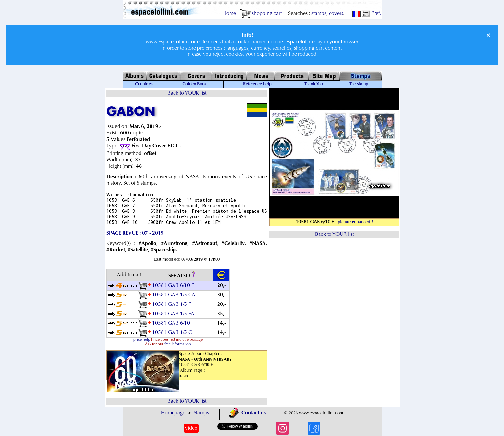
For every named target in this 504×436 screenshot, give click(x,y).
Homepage (173, 413)
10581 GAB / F (173, 286)
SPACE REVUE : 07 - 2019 (135, 233)
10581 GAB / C (172, 333)
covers (336, 14)
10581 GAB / (172, 323)
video (191, 428)
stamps (319, 14)
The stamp (359, 84)
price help (142, 340)
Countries (144, 84)
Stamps (201, 413)
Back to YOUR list (187, 93)
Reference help (257, 84)
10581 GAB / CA (174, 295)
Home (229, 14)
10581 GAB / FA (173, 314)
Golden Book (194, 84)
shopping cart (261, 14)
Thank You (314, 84)
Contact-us (247, 413)
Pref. (371, 14)
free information (178, 344)
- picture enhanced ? (354, 222)
